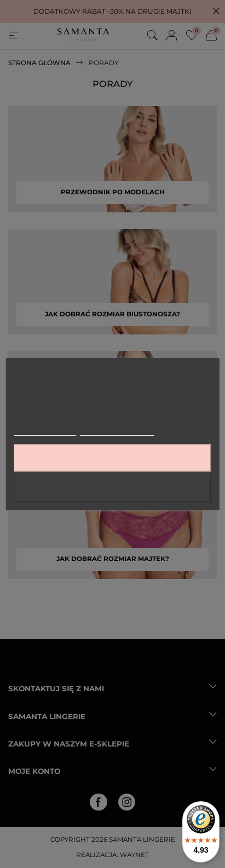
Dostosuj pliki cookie (117, 430)
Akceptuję (112, 458)
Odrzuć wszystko (112, 488)
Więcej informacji (45, 430)
